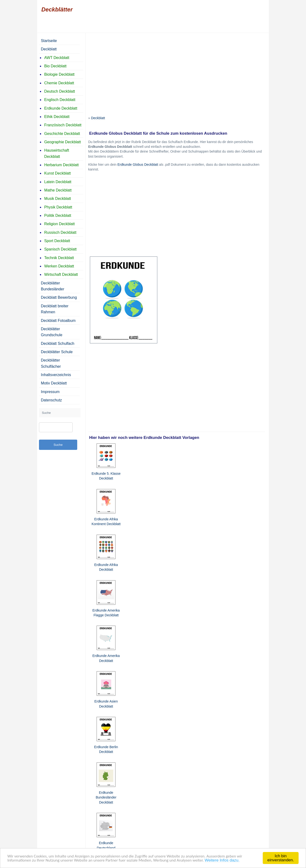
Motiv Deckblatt (54, 383)
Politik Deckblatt (58, 216)
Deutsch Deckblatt (60, 91)
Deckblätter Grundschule (52, 332)
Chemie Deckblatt (59, 83)
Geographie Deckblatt (63, 142)
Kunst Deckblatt (57, 173)
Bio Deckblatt (55, 66)
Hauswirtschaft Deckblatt (57, 153)
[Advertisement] (177, 69)
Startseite (49, 41)
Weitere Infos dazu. (222, 860)
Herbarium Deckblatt (61, 165)
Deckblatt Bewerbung (59, 297)
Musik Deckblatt (58, 199)
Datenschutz (51, 400)
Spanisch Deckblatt (60, 249)
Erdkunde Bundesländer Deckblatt (106, 797)
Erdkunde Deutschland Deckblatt (106, 848)
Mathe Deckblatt (58, 190)
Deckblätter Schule (57, 352)
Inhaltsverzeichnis (56, 375)
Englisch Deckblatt (60, 100)
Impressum (50, 392)
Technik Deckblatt (59, 258)
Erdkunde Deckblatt (61, 108)
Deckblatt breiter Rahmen (55, 309)
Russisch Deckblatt (60, 232)
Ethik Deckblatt (57, 117)
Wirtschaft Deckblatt (61, 274)
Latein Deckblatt (58, 182)
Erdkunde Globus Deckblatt (138, 165)
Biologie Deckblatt (59, 74)
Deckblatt (98, 118)
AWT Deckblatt (57, 58)
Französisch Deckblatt (63, 125)
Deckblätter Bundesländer (53, 286)
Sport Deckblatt (57, 241)
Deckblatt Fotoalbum (58, 321)
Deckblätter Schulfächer (51, 363)
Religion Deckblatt (60, 224)
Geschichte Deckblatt (62, 134)
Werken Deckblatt (59, 266)
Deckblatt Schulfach (58, 343)
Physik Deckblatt (58, 207)
